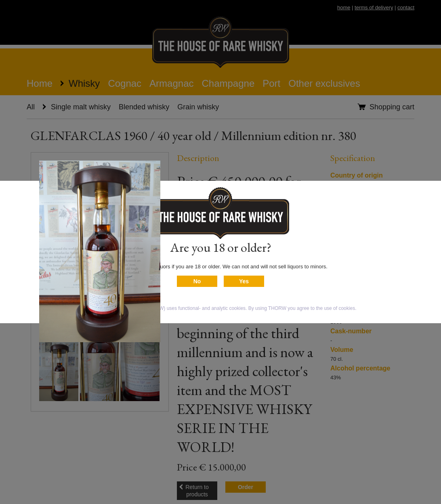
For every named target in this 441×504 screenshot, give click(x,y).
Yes (244, 281)
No (197, 281)
